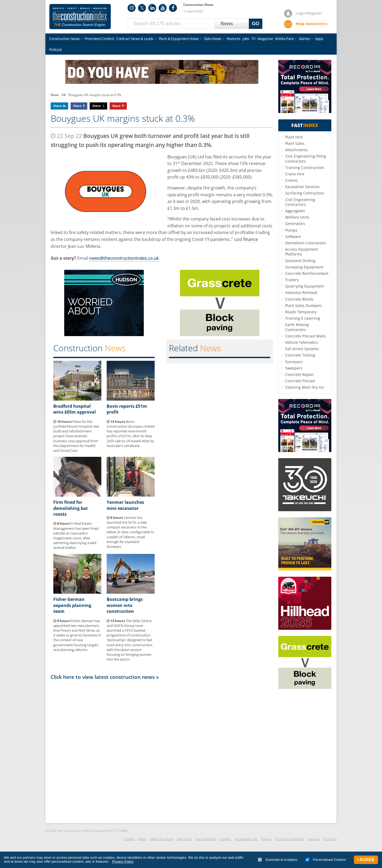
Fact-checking (206, 839)
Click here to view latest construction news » (105, 677)
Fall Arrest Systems (302, 349)
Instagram (132, 8)
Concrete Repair (299, 374)
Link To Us (185, 839)
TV (253, 39)
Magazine (265, 39)
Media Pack (284, 39)
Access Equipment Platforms (301, 252)
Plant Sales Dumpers (304, 305)
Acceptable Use (246, 839)
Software (293, 236)
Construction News (64, 39)
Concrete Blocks (299, 299)
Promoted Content (99, 39)
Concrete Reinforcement (307, 273)
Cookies (225, 839)
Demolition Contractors (306, 243)
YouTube (163, 8)
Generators (295, 223)
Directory (330, 839)
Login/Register (309, 13)
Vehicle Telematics (302, 342)
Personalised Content (326, 860)
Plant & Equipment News (179, 39)
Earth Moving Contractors (297, 327)
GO (256, 24)
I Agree (366, 860)
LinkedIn (152, 8)
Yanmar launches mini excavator (125, 505)
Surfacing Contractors (305, 193)
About (142, 839)
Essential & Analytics (278, 860)
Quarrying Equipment (305, 286)
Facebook (173, 8)
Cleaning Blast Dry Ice (305, 387)
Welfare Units (297, 217)
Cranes (291, 180)
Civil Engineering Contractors (300, 202)
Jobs (246, 39)
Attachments (296, 150)
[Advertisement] (162, 751)
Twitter (142, 8)
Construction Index (80, 17)
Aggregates (295, 211)
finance (251, 239)
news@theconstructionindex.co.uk (124, 258)
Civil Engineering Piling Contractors (306, 159)
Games (304, 39)
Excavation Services (302, 187)
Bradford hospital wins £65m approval (75, 409)
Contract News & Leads (135, 39)
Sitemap (314, 839)
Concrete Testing (300, 355)
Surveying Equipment (304, 267)
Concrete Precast (300, 381)
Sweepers (294, 368)
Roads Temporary (301, 312)
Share (58, 106)
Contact (129, 839)
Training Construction (305, 168)
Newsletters (312, 24)
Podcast (55, 49)
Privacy (266, 839)
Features (233, 39)
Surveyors (294, 362)
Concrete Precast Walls (305, 336)
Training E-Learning (303, 318)
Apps (319, 39)
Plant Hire (294, 137)
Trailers (292, 280)
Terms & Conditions (289, 839)
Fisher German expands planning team (72, 605)
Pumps (291, 230)
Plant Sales (295, 143)
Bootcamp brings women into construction (125, 605)
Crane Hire (295, 174)
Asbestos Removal (301, 292)
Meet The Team (162, 839)
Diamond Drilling (300, 261)
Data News (213, 39)
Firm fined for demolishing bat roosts (71, 508)
